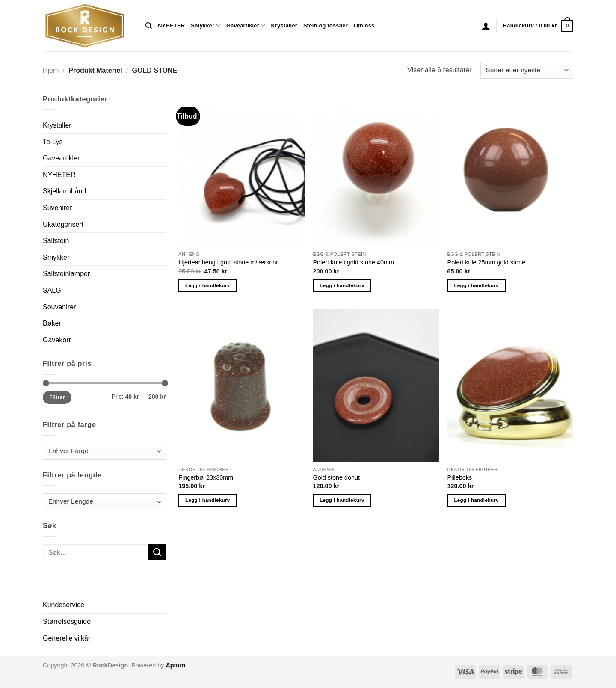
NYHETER (171, 25)
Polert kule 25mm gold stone (486, 262)
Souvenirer (59, 307)
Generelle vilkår (67, 638)
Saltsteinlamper (66, 274)
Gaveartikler (246, 25)
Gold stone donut (336, 477)
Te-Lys (53, 142)
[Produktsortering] (527, 70)
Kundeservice (64, 605)
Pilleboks (460, 477)
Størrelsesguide (67, 621)
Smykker (206, 25)
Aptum (175, 665)
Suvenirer (57, 208)
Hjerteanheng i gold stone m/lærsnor (228, 262)
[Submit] (157, 552)
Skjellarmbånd (64, 191)
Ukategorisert (63, 224)
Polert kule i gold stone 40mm (353, 262)
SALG (52, 290)
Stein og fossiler (326, 25)
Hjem (51, 70)
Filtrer (57, 397)
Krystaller (284, 25)
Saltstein (56, 241)
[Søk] (149, 26)
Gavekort (57, 340)
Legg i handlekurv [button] (207, 285)
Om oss (364, 25)
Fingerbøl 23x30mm (206, 477)
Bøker (52, 323)
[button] (486, 26)
